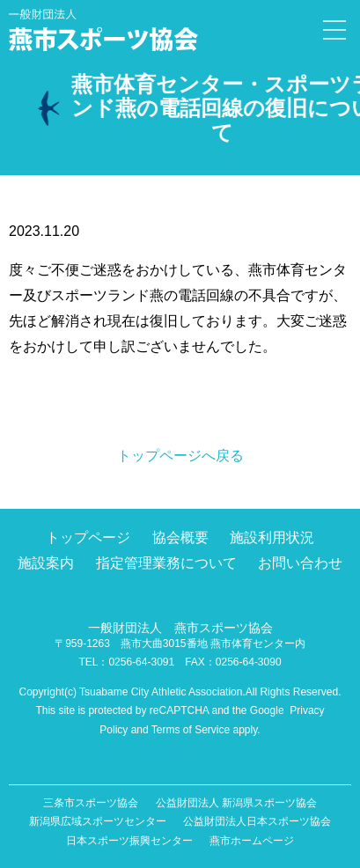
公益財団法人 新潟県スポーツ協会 (236, 803)
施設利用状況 (272, 537)
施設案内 (46, 563)
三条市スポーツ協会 (91, 803)
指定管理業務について (166, 563)
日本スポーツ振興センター (129, 841)
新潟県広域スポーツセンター (98, 821)
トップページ (88, 537)
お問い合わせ (300, 563)
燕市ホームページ (252, 841)
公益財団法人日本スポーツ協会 (257, 821)
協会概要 (180, 537)
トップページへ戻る (180, 456)
